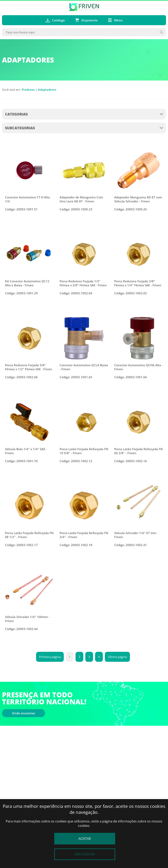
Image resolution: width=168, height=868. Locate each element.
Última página (117, 657)
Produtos (28, 90)
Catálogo (55, 20)
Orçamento (86, 20)
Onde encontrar (24, 713)
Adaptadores (47, 90)
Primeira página (50, 657)
